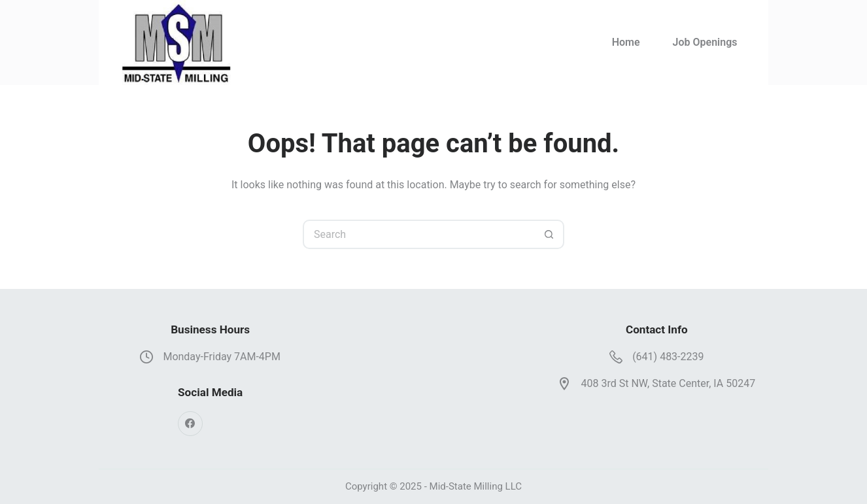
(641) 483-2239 (668, 357)
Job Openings (705, 42)
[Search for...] (419, 234)
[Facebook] (190, 424)
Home (626, 42)
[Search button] (550, 234)
